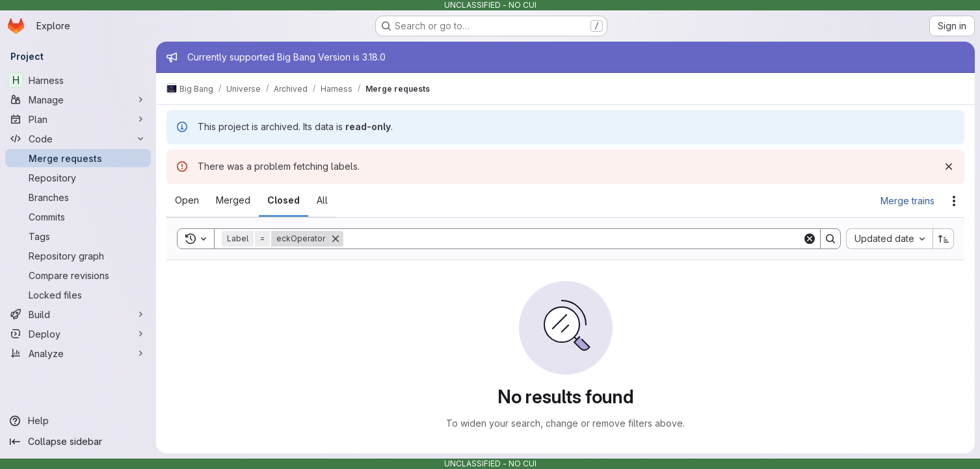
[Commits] (78, 217)
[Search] (573, 239)
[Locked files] (78, 295)
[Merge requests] (78, 158)
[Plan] (78, 119)
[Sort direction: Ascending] (944, 239)
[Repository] (78, 178)
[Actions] (954, 201)
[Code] (78, 139)
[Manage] (78, 100)
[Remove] (336, 239)
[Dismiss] (949, 167)
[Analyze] (78, 353)
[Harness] (78, 80)
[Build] (78, 314)
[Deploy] (78, 334)
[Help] (78, 421)
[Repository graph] (78, 256)
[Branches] (78, 197)
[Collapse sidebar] (78, 442)
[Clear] (810, 239)
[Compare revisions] (78, 275)
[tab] (187, 200)
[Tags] (78, 236)
